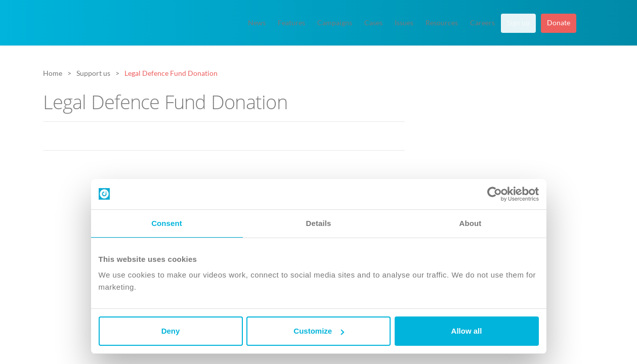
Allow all (467, 331)
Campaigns (335, 23)
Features (291, 23)
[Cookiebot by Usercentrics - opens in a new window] (495, 194)
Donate (559, 23)
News (257, 23)
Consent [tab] (167, 223)
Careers (482, 23)
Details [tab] (319, 223)
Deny (171, 331)
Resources (442, 23)
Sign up (518, 23)
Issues (404, 23)
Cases (373, 23)
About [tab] (471, 223)
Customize (319, 331)
